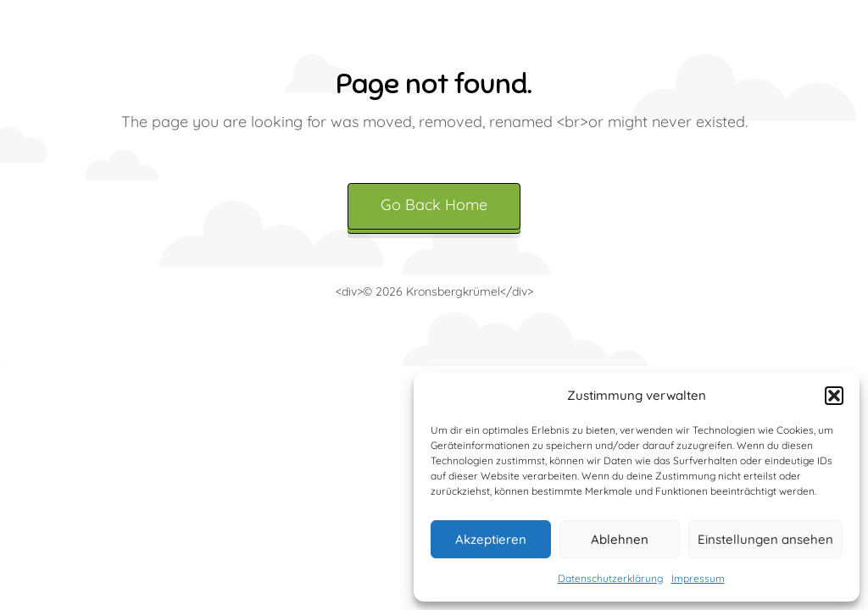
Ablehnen (620, 539)
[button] (834, 396)
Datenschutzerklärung (610, 578)
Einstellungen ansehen (765, 539)
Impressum (698, 578)
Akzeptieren (491, 539)
